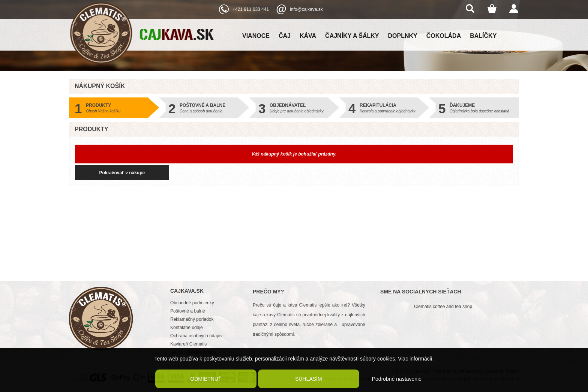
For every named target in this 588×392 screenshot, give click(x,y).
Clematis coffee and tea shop (443, 307)
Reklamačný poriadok (192, 319)
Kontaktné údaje (187, 328)
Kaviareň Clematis (188, 344)
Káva (308, 36)
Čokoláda (444, 36)
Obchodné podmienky (192, 303)
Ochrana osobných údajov (196, 336)
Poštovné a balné (188, 311)
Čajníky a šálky (352, 36)
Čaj (285, 36)
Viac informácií (415, 359)
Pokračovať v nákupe (114, 173)
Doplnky (403, 36)
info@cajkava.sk (306, 9)
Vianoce (256, 36)
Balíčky (483, 36)
